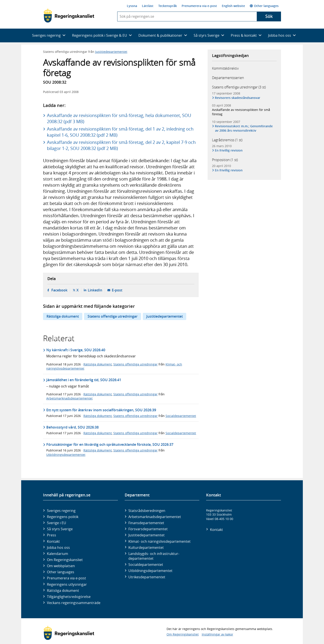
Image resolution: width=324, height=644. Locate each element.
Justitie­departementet (146, 535)
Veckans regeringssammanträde (74, 603)
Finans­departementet (146, 523)
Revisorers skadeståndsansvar (238, 98)
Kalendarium (58, 554)
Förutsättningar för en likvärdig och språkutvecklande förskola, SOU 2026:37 (110, 444)
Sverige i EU (57, 523)
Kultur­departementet (146, 548)
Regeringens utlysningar (67, 584)
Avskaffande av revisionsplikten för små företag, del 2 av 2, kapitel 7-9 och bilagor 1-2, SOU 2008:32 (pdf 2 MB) (121, 145)
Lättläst (148, 6)
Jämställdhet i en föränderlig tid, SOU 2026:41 (84, 380)
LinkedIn (95, 290)
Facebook (59, 290)
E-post (117, 290)
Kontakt (53, 541)
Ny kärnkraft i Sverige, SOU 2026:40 (76, 350)
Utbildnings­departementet (150, 571)
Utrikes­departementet (147, 577)
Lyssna (132, 6)
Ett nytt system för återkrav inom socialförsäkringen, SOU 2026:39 (101, 410)
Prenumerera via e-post (199, 6)
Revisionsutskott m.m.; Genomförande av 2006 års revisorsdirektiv (244, 128)
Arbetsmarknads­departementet (155, 517)
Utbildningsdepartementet (66, 455)
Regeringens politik (63, 517)
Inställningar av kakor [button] (217, 634)
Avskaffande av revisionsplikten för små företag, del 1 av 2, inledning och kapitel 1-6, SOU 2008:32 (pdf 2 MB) (120, 132)
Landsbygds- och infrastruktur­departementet (154, 556)
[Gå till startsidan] (69, 15)
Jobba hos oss (58, 548)
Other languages (264, 6)
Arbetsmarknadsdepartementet (69, 398)
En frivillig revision (229, 150)
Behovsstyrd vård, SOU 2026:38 (72, 427)
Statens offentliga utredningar (113, 316)
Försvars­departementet (148, 529)
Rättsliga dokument (63, 316)
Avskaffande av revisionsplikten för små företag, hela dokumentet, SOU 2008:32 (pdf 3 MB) (119, 118)
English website (233, 6)
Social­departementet (146, 565)
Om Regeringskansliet (65, 560)
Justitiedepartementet (111, 52)
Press (52, 535)
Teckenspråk (168, 6)
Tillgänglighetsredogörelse (69, 597)
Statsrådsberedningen (147, 511)
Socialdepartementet (181, 416)
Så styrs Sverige (60, 529)
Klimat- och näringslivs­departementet (159, 541)
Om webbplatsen (61, 566)
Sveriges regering (61, 511)
